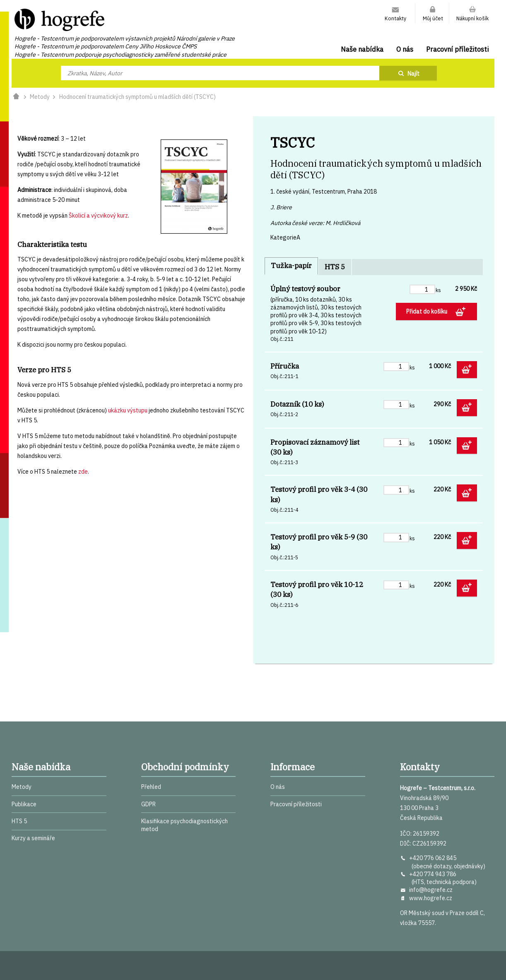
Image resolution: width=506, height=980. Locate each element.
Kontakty (395, 18)
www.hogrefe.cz (431, 898)
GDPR (148, 804)
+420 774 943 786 (433, 874)
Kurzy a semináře (33, 838)
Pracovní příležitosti (457, 49)
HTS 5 (335, 267)
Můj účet (433, 18)
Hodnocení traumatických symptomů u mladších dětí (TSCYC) (137, 97)
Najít (413, 74)
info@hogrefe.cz (431, 890)
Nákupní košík (472, 18)
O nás (405, 49)
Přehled (151, 787)
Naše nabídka (362, 49)
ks (438, 290)
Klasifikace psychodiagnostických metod (184, 825)
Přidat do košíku (427, 311)
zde (83, 472)
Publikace (24, 804)
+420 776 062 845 (433, 858)
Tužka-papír (291, 266)
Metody (40, 97)
